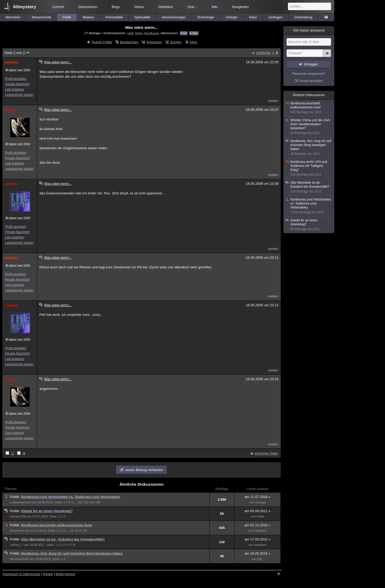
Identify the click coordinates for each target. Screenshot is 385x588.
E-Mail (194, 33)
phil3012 (11, 62)
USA (130, 33)
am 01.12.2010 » (257, 525)
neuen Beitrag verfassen (144, 470)
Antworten (154, 42)
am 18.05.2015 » (257, 553)
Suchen (176, 42)
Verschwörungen (174, 17)
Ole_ (260, 559)
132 (80, 502)
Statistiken (166, 7)
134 (92, 502)
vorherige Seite (266, 453)
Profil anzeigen (16, 79)
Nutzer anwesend (309, 30)
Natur (253, 17)
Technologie (206, 17)
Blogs (116, 7)
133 (86, 502)
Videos (139, 7)
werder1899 (18, 516)
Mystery (88, 17)
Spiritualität (142, 17)
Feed (184, 33)
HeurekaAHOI (20, 559)
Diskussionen (88, 7)
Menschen (13, 17)
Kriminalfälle (114, 17)
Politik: (16, 497)
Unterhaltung (303, 17)
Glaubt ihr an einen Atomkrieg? (47, 511)
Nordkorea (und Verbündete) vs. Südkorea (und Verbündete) (71, 497)
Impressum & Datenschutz (22, 574)
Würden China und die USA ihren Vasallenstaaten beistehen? (309, 127)
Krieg (139, 33)
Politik (67, 17)
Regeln (48, 574)
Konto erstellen (311, 81)
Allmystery (24, 7)
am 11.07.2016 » (257, 497)
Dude (260, 516)
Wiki (215, 7)
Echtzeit (58, 7)
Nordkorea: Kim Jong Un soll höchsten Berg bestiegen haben (72, 553)
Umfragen (276, 17)
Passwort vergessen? (309, 74)
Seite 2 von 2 (17, 53)
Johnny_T (17, 545)
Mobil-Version (65, 574)
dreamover (17, 531)
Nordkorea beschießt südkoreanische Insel (57, 525)
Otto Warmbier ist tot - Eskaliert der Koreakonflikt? (63, 539)
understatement (21, 502)
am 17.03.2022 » (257, 539)
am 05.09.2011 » (257, 511)
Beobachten (129, 42)
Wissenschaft (41, 17)
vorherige (263, 53)
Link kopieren (15, 89)
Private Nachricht (17, 84)
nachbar (11, 184)
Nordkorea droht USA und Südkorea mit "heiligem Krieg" (309, 168)
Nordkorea (152, 33)
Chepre (11, 110)
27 (81, 531)
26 (76, 531)
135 (98, 502)
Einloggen (311, 64)
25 (72, 531)
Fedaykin (260, 531)
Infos (193, 42)
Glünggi (260, 502)
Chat (192, 7)
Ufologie (232, 17)
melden (273, 101)
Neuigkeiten (240, 7)
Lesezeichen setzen (19, 95)
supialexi (260, 545)
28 (85, 531)
